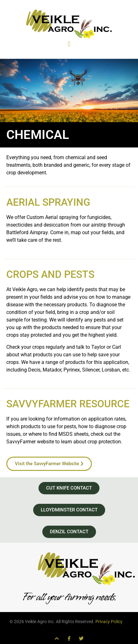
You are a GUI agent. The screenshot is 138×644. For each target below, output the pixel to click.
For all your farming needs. (69, 597)
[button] (69, 44)
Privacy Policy (109, 622)
